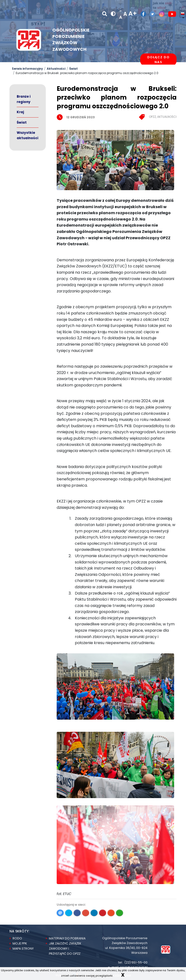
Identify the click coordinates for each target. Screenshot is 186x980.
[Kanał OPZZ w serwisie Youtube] (170, 14)
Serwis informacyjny (27, 69)
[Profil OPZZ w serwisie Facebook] (141, 14)
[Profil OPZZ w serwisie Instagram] (160, 14)
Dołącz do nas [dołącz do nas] (159, 60)
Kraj (20, 112)
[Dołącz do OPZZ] (158, 60)
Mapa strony (23, 949)
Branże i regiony (24, 99)
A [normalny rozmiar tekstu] (125, 14)
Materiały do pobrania (67, 938)
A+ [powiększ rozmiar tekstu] (133, 13)
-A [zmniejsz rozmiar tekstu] (121, 14)
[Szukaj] (105, 14)
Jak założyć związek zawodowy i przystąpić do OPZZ (65, 949)
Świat (74, 69)
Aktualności (56, 69)
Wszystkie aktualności (27, 135)
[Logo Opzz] (29, 39)
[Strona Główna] (166, 949)
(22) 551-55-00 (136, 962)
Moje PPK (20, 943)
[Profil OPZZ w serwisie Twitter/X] (151, 14)
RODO (17, 938)
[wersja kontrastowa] (113, 14)
